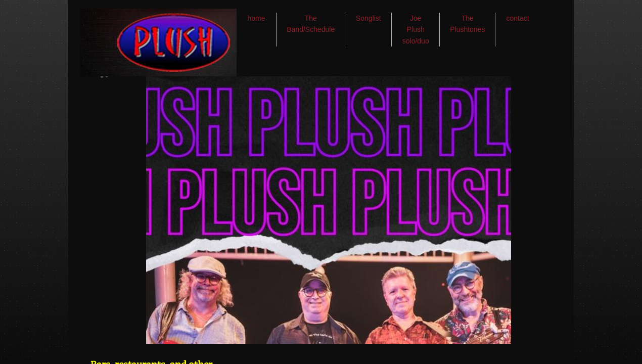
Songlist (369, 18)
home (256, 18)
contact (518, 18)
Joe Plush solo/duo (416, 30)
